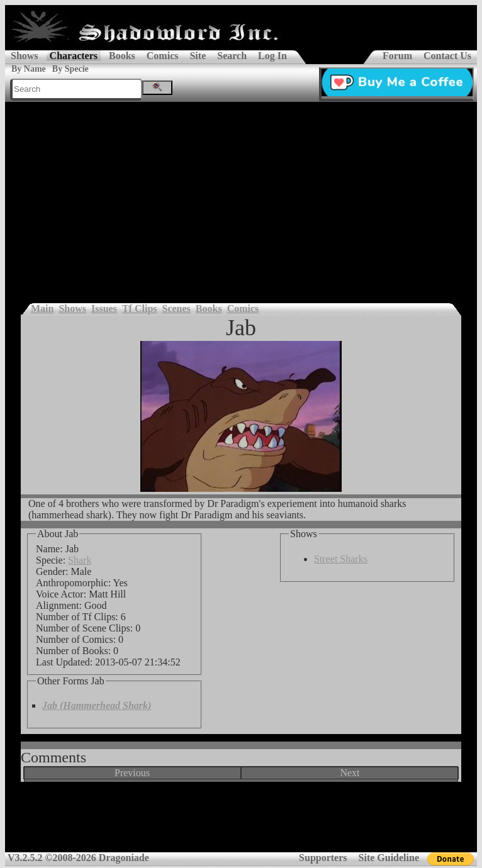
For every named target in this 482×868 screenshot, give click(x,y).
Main (42, 309)
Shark (80, 560)
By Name (29, 69)
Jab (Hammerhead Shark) (97, 705)
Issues (104, 309)
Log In (272, 56)
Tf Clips (140, 309)
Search (232, 56)
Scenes (177, 309)
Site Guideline (389, 858)
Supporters (323, 858)
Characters (74, 56)
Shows (25, 56)
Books (122, 56)
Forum (397, 56)
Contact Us (447, 56)
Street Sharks (341, 559)
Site (198, 56)
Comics (163, 56)
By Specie (70, 69)
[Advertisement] (241, 196)
